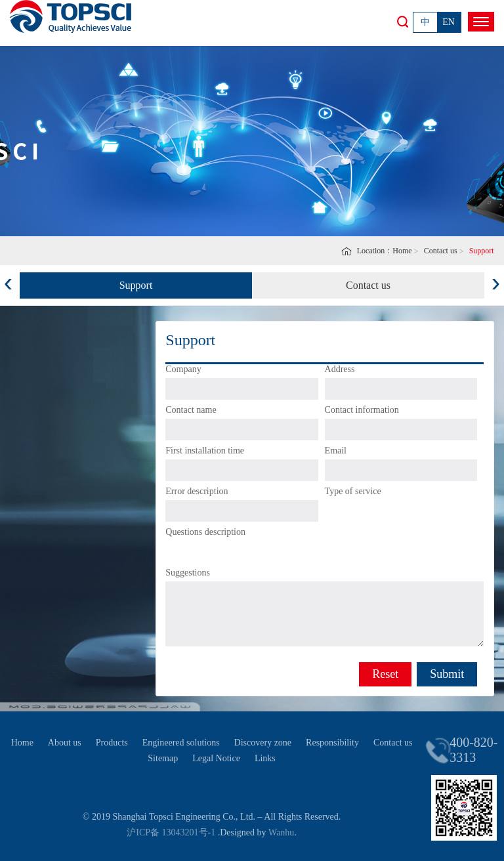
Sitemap (163, 758)
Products (112, 743)
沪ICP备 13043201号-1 (171, 832)
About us (65, 743)
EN (449, 22)
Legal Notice (216, 758)
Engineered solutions (181, 743)
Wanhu (281, 832)
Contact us (441, 251)
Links (265, 758)
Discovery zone (263, 743)
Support (136, 285)
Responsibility (332, 743)
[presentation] (8, 281)
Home (402, 251)
